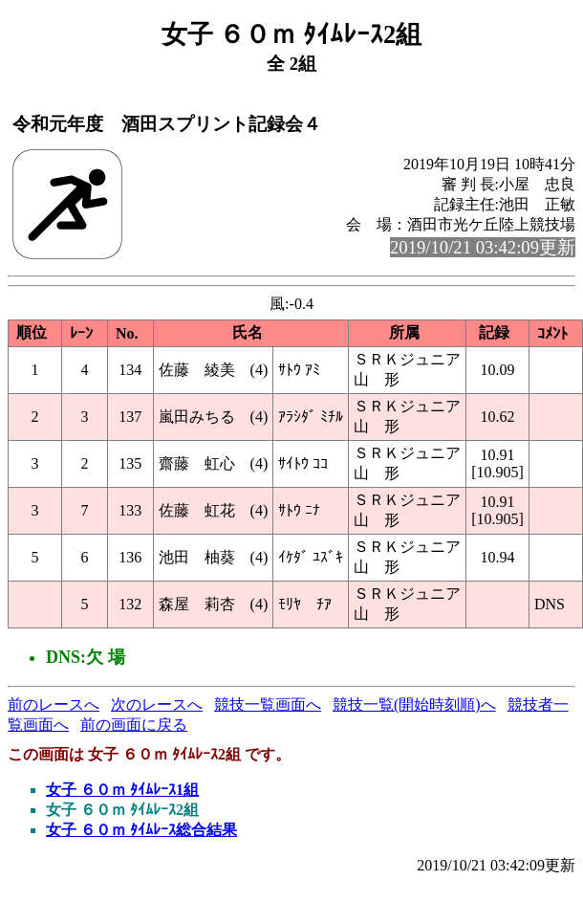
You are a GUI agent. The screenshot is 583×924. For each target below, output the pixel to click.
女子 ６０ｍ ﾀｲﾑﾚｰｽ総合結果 (141, 830)
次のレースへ (157, 704)
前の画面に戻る (134, 725)
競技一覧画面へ (268, 704)
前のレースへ (54, 704)
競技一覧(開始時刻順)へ (414, 704)
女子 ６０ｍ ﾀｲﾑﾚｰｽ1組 (122, 790)
